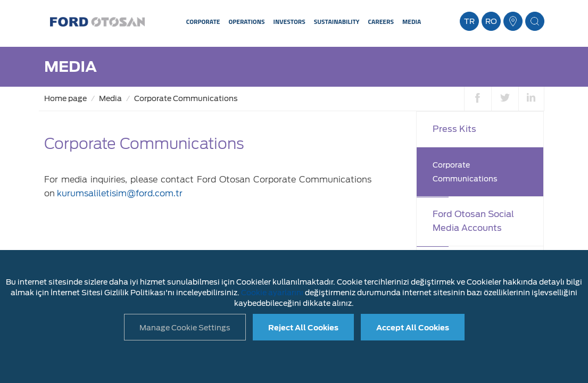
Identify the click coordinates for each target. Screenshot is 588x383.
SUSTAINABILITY (337, 22)
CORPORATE (203, 22)
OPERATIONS (246, 22)
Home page (65, 98)
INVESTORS (289, 22)
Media (110, 98)
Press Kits (454, 129)
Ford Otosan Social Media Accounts (473, 221)
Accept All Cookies (413, 328)
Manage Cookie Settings (185, 328)
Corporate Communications (186, 98)
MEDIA (412, 22)
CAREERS (381, 22)
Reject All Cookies (303, 328)
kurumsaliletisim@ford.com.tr (120, 193)
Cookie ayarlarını (272, 293)
